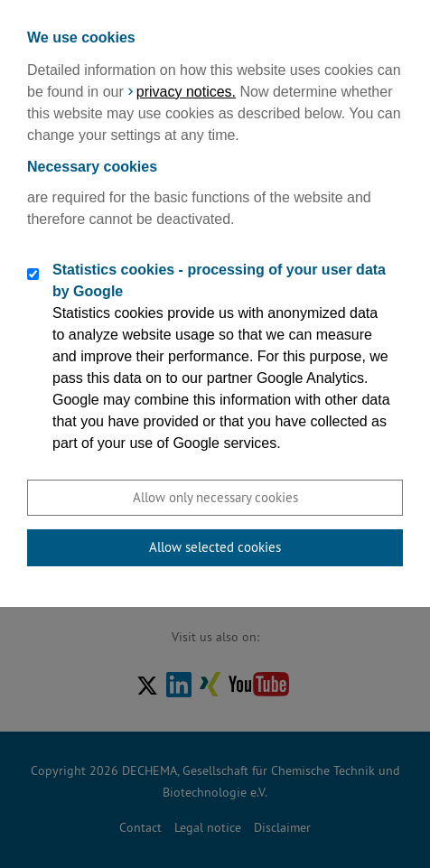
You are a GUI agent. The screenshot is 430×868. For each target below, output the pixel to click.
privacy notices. (186, 92)
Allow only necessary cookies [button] (215, 497)
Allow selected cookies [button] (215, 547)
